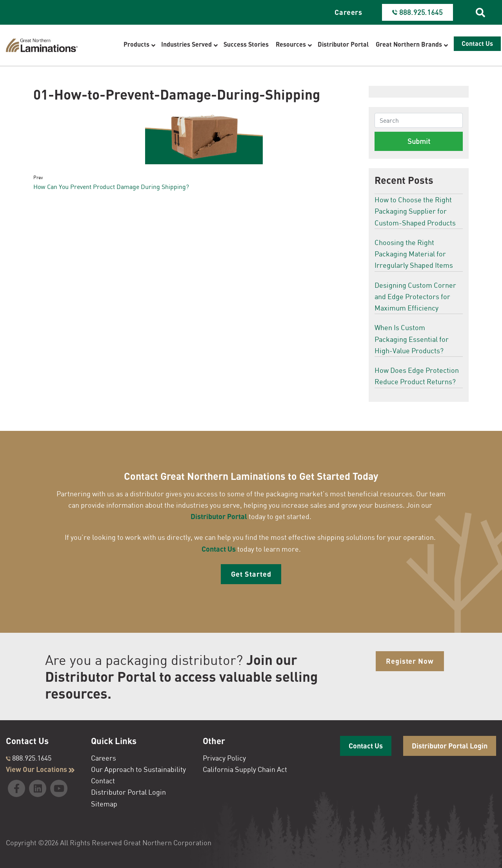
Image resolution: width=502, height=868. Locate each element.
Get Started (251, 574)
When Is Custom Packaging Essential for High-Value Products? (412, 339)
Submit (419, 141)
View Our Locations (40, 769)
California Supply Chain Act (245, 769)
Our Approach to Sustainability (138, 769)
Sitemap (104, 804)
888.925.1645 (29, 758)
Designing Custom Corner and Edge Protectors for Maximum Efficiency (415, 297)
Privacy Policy (224, 758)
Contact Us (219, 549)
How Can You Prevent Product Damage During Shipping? (111, 187)
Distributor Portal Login (128, 792)
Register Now (410, 661)
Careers (348, 12)
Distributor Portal (219, 516)
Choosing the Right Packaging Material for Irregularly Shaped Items (414, 254)
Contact (103, 781)
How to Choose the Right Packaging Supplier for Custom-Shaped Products (415, 211)
